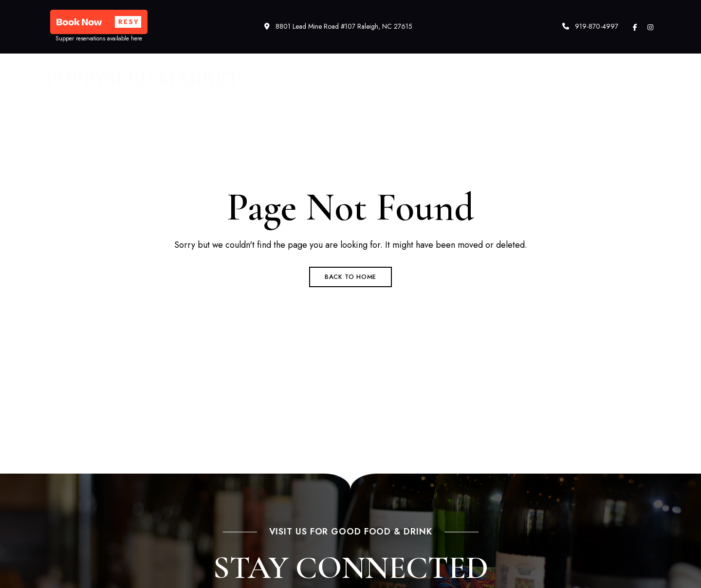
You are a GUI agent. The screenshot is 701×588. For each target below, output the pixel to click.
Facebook (635, 27)
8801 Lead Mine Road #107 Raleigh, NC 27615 (338, 26)
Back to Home (350, 277)
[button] (99, 22)
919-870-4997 (590, 26)
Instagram (650, 27)
